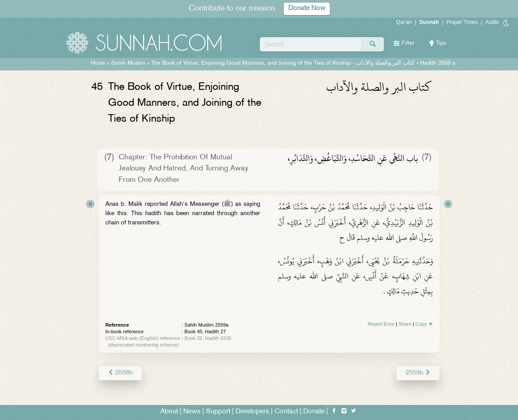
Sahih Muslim (128, 63)
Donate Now (307, 9)
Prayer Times (462, 22)
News (192, 412)
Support (218, 412)
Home (98, 63)
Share (405, 324)
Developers (252, 412)
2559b (418, 373)
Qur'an (404, 22)
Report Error (381, 324)
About (169, 412)
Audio (492, 22)
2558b (120, 373)
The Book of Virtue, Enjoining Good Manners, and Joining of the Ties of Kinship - (283, 63)
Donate (314, 412)
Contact (286, 412)
